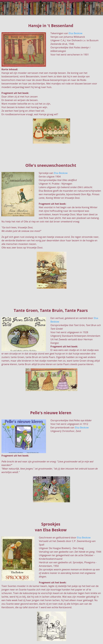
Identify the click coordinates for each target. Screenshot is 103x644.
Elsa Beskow (76, 33)
